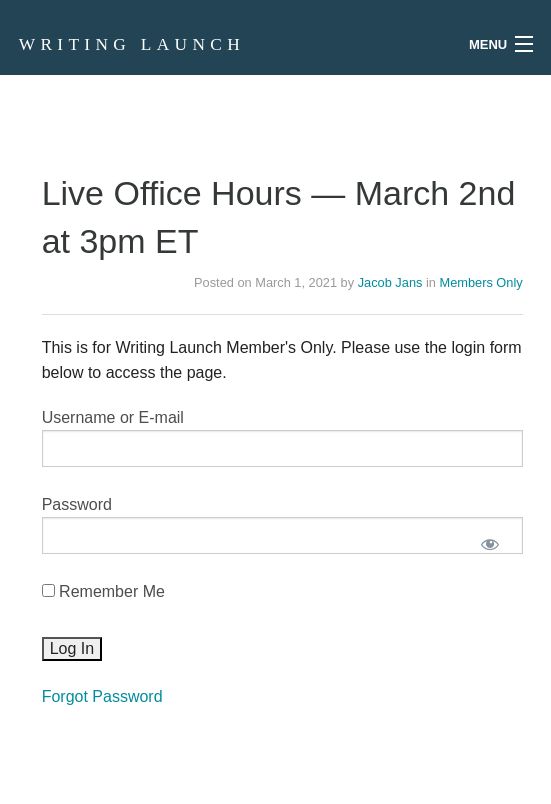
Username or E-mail (113, 417)
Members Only (480, 282)
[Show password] (490, 543)
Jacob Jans (390, 282)
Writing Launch (132, 44)
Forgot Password (102, 696)
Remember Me (103, 591)
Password (77, 504)
